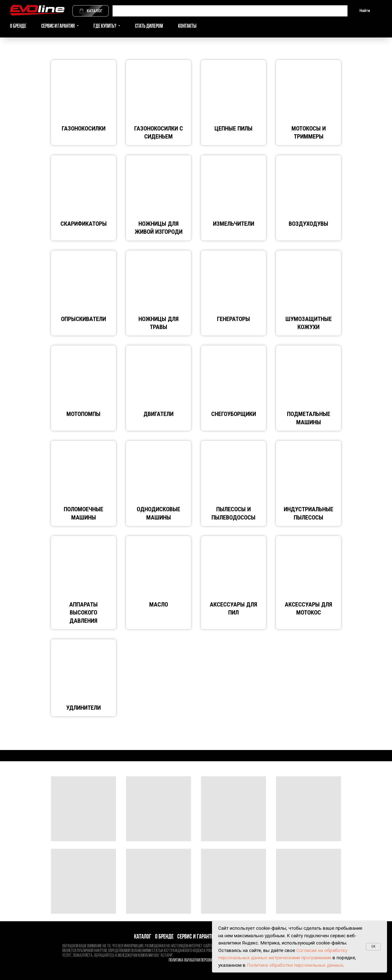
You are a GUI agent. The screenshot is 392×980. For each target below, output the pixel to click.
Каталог (143, 937)
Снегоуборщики (234, 414)
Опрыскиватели (83, 319)
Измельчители (234, 224)
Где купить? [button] (105, 26)
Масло (159, 604)
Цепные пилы (233, 128)
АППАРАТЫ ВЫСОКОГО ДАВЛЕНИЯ (83, 613)
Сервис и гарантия (197, 937)
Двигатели (158, 414)
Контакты (187, 26)
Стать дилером (149, 26)
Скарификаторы (84, 224)
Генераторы (233, 319)
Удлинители (83, 708)
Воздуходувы (308, 224)
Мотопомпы (83, 414)
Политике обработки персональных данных (295, 965)
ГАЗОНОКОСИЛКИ (84, 128)
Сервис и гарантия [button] (58, 26)
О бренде (18, 26)
